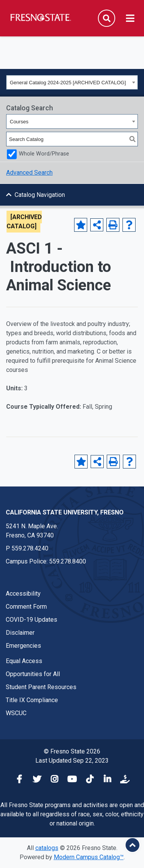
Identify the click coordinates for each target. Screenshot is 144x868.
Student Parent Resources (41, 687)
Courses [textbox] (19, 122)
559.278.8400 (68, 561)
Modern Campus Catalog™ (89, 857)
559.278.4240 (30, 548)
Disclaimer (20, 633)
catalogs (47, 848)
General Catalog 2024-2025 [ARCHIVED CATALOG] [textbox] (68, 83)
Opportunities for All (33, 674)
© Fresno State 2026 (72, 751)
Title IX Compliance (32, 700)
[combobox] (72, 82)
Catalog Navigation (40, 195)
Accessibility (23, 594)
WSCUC (16, 713)
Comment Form (26, 607)
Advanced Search (29, 173)
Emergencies (23, 646)
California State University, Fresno (65, 512)
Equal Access (24, 661)
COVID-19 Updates (31, 620)
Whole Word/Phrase (44, 154)
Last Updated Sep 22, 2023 (72, 761)
